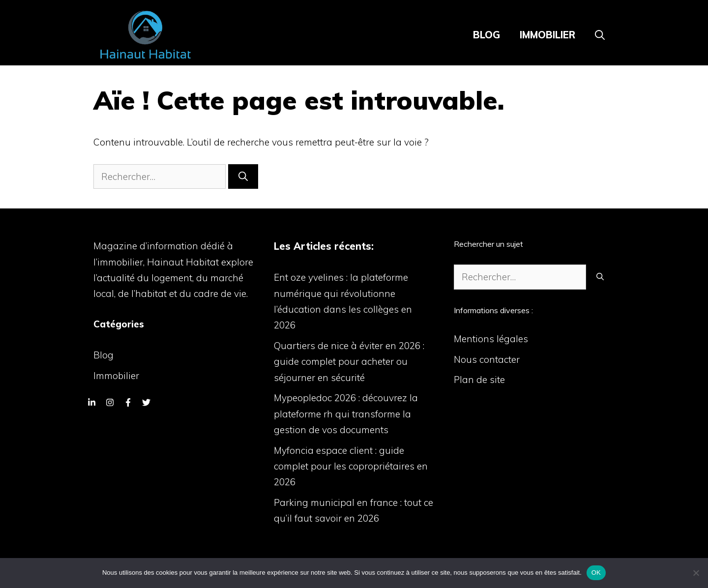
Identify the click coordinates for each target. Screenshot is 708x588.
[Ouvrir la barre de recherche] (600, 35)
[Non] (696, 573)
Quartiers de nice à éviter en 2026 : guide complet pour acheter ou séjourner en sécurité (349, 362)
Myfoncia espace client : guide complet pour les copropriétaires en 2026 (351, 466)
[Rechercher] (243, 177)
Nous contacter (487, 359)
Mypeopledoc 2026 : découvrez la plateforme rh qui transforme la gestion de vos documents (346, 414)
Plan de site (479, 380)
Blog (487, 35)
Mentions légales (491, 339)
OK (596, 573)
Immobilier (547, 35)
